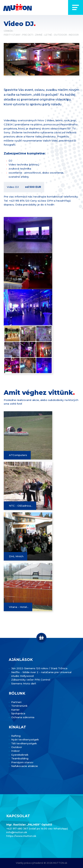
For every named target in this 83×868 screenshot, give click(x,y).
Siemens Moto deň (24, 683)
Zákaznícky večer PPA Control (31, 680)
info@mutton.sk (17, 832)
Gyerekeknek (20, 755)
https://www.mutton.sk (21, 836)
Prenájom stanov (22, 762)
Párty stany (12, 35)
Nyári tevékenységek (25, 739)
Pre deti (28, 35)
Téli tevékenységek (24, 743)
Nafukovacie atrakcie (25, 766)
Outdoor (60, 35)
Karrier (15, 710)
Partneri (16, 702)
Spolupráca (18, 713)
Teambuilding (20, 758)
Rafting (16, 736)
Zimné (39, 35)
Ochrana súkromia (23, 717)
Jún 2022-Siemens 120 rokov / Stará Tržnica (39, 668)
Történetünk (19, 706)
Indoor (74, 35)
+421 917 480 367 (18, 829)
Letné (48, 35)
